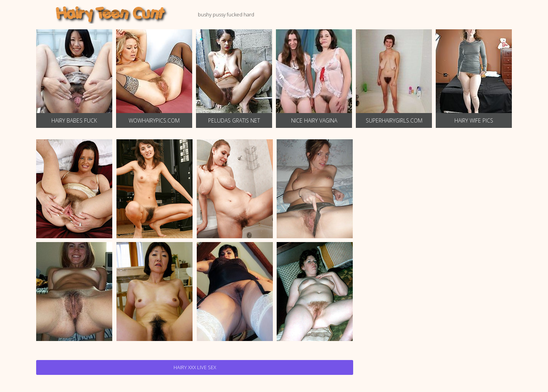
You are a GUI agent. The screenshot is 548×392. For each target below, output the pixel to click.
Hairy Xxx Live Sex (195, 367)
